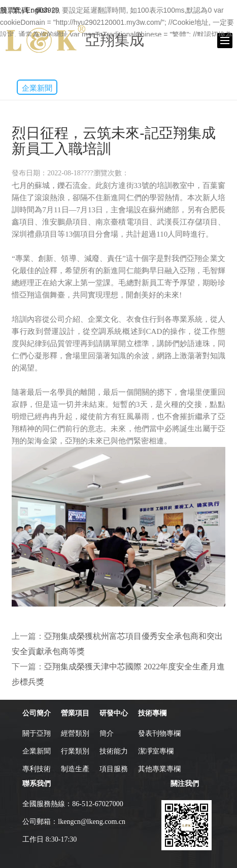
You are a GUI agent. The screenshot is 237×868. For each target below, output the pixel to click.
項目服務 (114, 769)
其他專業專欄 (159, 769)
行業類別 (75, 751)
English (38, 10)
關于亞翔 (37, 733)
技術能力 (114, 751)
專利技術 (37, 769)
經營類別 (75, 733)
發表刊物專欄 (159, 733)
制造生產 (75, 769)
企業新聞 (37, 88)
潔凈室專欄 (156, 751)
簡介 (107, 733)
